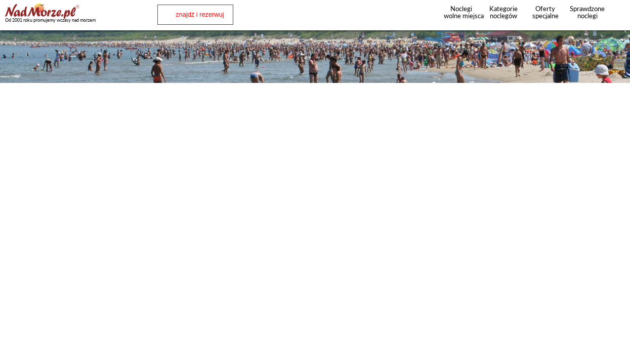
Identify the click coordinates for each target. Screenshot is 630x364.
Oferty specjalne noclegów (545, 16)
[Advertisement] (315, 111)
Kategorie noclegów (503, 12)
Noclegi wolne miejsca (461, 12)
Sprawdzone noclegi (587, 12)
